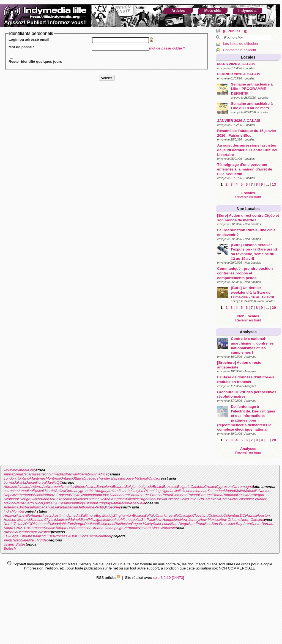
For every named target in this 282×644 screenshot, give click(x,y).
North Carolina (252, 520)
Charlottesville (167, 515)
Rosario (65, 503)
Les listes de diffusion (240, 44)
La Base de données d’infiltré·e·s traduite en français (246, 379)
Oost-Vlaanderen (115, 495)
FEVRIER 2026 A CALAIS (239, 74)
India (8, 511)
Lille (176, 491)
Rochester (123, 524)
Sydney (115, 507)
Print (7, 540)
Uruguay (104, 503)
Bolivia (161, 499)
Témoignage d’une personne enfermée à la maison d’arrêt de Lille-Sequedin (245, 169)
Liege (158, 491)
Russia (243, 495)
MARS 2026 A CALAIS (236, 64)
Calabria (197, 487)
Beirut (22, 532)
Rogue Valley (142, 524)
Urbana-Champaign (107, 528)
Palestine (43, 532)
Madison (62, 520)
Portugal (206, 495)
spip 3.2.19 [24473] (169, 578)
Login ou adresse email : (30, 39)
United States (15, 544)
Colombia (245, 499)
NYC (27, 524)
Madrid (229, 491)
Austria (91, 487)
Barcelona (105, 487)
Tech (92, 536)
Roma (217, 495)
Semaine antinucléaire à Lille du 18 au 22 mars (252, 106)
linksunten (187, 491)
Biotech (10, 548)
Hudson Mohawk (17, 520)
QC (59, 482)
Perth (99, 507)
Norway (76, 495)
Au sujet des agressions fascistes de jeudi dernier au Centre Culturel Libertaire (247, 150)
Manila (51, 482)
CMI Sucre (228, 499)
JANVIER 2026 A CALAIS (239, 121)
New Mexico (209, 520)
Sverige (24, 499)
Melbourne (86, 507)
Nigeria (82, 474)
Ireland (114, 491)
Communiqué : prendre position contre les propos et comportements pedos (245, 273)
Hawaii (251, 515)
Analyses (248, 332)
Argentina (148, 499)
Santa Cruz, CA (16, 528)
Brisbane (26, 507)
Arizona (10, 515)
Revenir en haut (248, 197)
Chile (184, 499)
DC (243, 515)
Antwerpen (51, 487)
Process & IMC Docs (71, 536)
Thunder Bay (107, 478)
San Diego (179, 524)
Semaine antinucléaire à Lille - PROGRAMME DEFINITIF (252, 89)
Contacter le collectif (239, 50)
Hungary (101, 491)
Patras (167, 495)
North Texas (13, 524)
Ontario (66, 478)
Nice (38, 495)
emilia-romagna (240, 487)
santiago (78, 503)
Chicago (185, 515)
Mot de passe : (21, 47)
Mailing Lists (44, 536)
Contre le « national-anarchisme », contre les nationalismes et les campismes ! (252, 346)
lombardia (203, 491)
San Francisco (200, 524)
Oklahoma (39, 524)
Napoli (9, 495)
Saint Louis (162, 524)
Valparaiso (119, 503)
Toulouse (80, 499)
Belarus (119, 487)
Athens (79, 487)
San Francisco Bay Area (231, 524)
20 (274, 308)
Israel (31, 532)
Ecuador (260, 499)
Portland (91, 524)
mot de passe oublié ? (167, 48)
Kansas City (41, 520)
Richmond (106, 524)
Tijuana (91, 503)
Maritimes (38, 478)
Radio (16, 540)
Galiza (60, 491)
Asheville (23, 515)
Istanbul (126, 491)
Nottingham (92, 495)
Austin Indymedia (66, 515)
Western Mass (149, 528)
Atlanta (37, 515)
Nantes (264, 491)
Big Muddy (105, 515)
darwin (49, 507)
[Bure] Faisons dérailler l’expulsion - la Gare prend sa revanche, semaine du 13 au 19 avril (254, 252)
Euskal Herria (44, 491)
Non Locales (248, 209)
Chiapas (173, 499)
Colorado (216, 515)
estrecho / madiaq (51, 474)
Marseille (251, 491)
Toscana (65, 499)
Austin (47, 515)
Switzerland (40, 499)
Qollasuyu (50, 503)
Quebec (90, 478)
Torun (54, 499)
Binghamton (123, 515)
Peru (19, 503)
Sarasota (36, 528)
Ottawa (78, 478)
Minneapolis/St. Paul (137, 520)
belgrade (146, 487)
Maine (74, 520)
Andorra (36, 487)
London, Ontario (17, 478)
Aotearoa (11, 507)
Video (44, 540)
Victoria (141, 478)
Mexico (9, 503)
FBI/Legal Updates (19, 536)
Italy (136, 491)
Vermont (130, 528)
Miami (84, 520)
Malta (239, 491)
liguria (168, 491)
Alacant (23, 487)
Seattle (50, 528)
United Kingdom (113, 499)
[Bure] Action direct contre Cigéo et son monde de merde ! (248, 218)
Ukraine (93, 499)
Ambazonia (13, 474)
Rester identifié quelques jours (35, 61)
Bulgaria (184, 487)
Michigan (96, 520)
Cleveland (200, 515)
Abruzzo (10, 487)
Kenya (71, 474)
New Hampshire (167, 520)
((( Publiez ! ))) (235, 31)
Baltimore (88, 515)
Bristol (158, 487)
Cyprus (222, 487)
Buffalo (150, 515)
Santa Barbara (263, 524)
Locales (248, 57)
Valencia (133, 499)
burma (9, 482)
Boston (139, 515)
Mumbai (18, 511)
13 (274, 184)
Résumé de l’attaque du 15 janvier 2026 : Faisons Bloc (247, 133)
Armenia (67, 487)
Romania (230, 495)
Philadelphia (58, 524)
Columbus (232, 515)
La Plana (147, 491)
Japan (31, 482)
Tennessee (82, 528)
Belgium (132, 487)
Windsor (154, 478)
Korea (41, 482)
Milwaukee (112, 520)
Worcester (169, 528)
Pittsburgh (76, 524)
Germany (73, 491)
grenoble (87, 491)
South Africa (98, 474)
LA (53, 520)
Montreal (53, 478)
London (218, 491)
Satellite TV (30, 540)
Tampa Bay (64, 528)
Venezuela (137, 503)
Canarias (29, 474)
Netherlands (24, 495)
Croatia (210, 487)
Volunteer (104, 536)
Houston (263, 515)
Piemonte (180, 495)
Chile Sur (195, 499)
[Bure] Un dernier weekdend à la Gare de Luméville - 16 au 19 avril (252, 292)
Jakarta (20, 482)
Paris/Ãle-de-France (145, 495)
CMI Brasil (211, 499)
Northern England (55, 495)
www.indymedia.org (20, 470)
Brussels (170, 487)
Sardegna (256, 495)
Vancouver (126, 478)
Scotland (11, 499)
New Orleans (230, 520)
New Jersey (190, 520)
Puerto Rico (32, 503)
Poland (193, 495)
